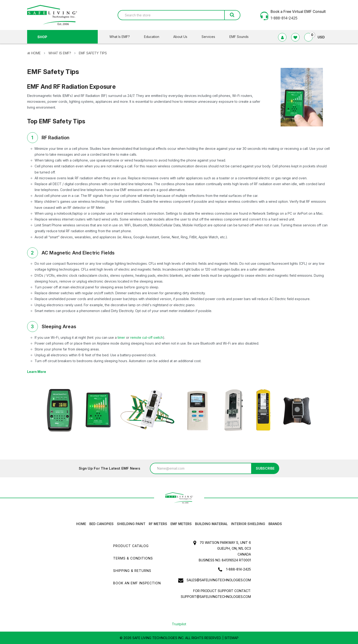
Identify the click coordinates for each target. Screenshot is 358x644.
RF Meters (158, 524)
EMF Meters (181, 524)
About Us (183, 37)
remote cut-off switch (147, 337)
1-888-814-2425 (239, 569)
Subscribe (265, 468)
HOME (81, 524)
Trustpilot (179, 624)
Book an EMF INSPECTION (137, 583)
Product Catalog (131, 546)
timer (121, 337)
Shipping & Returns (132, 571)
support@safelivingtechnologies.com (216, 597)
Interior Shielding (248, 524)
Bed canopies (101, 524)
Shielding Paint (131, 524)
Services (211, 37)
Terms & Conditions (133, 558)
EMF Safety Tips (93, 53)
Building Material (211, 524)
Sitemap (231, 638)
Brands (275, 524)
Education (155, 37)
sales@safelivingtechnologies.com (219, 580)
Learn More (37, 372)
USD (323, 37)
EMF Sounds (239, 37)
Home (36, 53)
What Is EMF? (123, 37)
